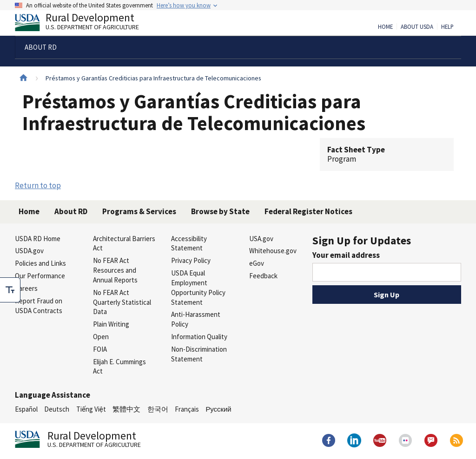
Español (26, 409)
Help (447, 27)
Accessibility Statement (189, 243)
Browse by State (220, 211)
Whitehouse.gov (273, 251)
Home (385, 27)
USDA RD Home (38, 239)
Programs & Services (139, 211)
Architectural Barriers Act (124, 243)
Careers (26, 288)
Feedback (263, 276)
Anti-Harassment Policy (196, 319)
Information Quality (199, 337)
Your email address (346, 255)
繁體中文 (126, 409)
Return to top (38, 185)
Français (187, 409)
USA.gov (261, 239)
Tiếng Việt (91, 409)
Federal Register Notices (308, 211)
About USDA (417, 27)
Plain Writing (111, 324)
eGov (257, 263)
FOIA (100, 349)
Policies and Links (40, 263)
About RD (71, 211)
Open (101, 337)
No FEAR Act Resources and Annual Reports (115, 270)
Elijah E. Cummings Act (119, 367)
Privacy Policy (191, 260)
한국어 (158, 409)
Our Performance (40, 276)
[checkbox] (10, 290)
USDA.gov (29, 251)
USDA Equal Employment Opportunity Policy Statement (198, 287)
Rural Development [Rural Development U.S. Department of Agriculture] (85, 24)
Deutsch (57, 409)
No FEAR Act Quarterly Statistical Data (122, 302)
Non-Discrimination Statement (199, 354)
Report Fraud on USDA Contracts (39, 306)
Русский (218, 409)
